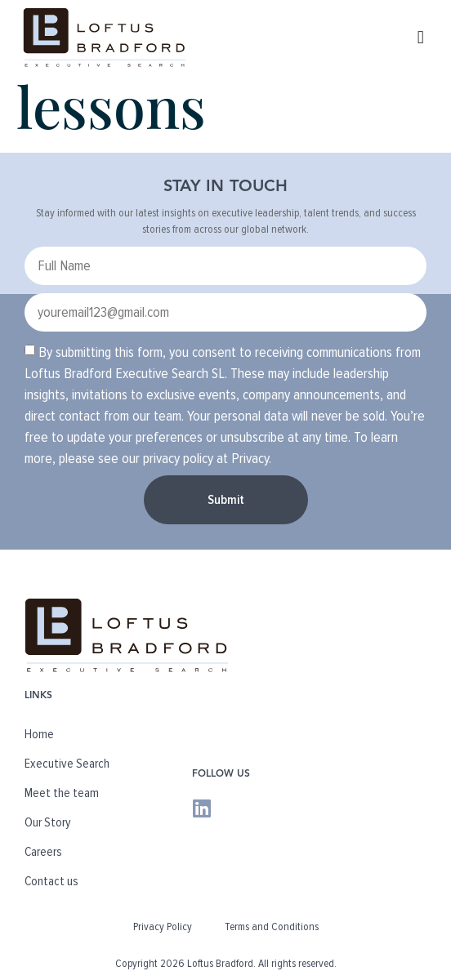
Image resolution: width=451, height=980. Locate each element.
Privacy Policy (163, 927)
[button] (420, 37)
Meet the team (62, 793)
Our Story (48, 822)
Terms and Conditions (272, 927)
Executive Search (67, 764)
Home (39, 734)
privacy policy (178, 458)
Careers (43, 852)
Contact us (51, 881)
